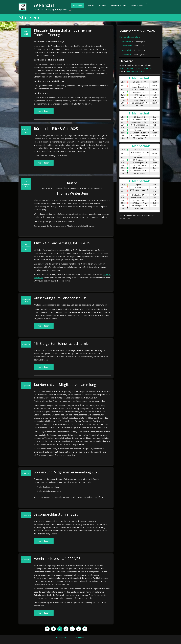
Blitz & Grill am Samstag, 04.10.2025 (62, 243)
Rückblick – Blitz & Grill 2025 (56, 129)
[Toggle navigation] (70, 10)
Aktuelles (77, 6)
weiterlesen (44, 111)
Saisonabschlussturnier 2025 (56, 514)
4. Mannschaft (126, 54)
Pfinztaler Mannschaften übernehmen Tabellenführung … (64, 32)
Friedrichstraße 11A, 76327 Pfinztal (135, 68)
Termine (91, 6)
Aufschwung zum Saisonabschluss (60, 298)
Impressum (61, 637)
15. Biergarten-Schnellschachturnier (62, 343)
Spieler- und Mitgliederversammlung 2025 (67, 472)
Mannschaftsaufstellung (130, 37)
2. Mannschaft (126, 46)
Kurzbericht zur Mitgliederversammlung (65, 385)
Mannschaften (119, 6)
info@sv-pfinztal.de (136, 71)
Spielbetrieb (137, 6)
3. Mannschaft (126, 50)
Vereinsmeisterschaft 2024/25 (57, 559)
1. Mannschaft (126, 41)
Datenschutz (80, 637)
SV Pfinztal (44, 5)
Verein (103, 6)
